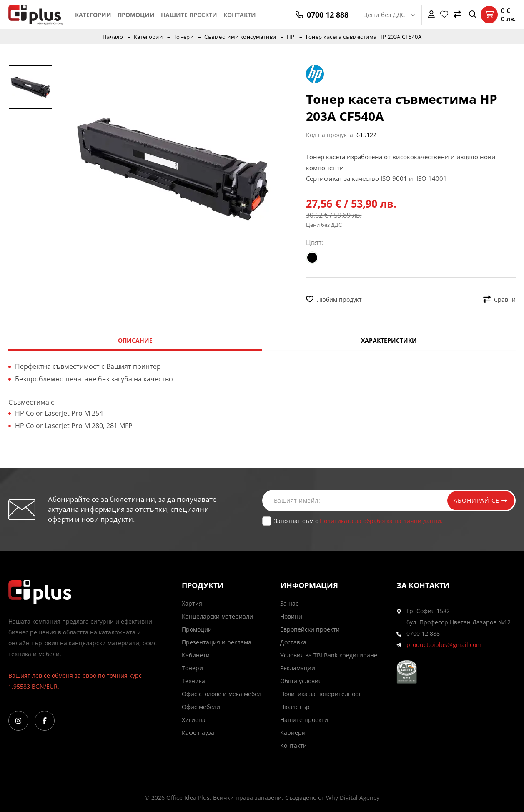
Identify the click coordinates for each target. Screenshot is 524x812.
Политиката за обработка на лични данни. (381, 521)
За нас (289, 603)
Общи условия (301, 681)
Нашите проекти (189, 15)
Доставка (293, 642)
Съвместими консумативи (241, 37)
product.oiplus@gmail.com (444, 645)
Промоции (136, 15)
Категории (93, 15)
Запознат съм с (358, 521)
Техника (193, 681)
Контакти (240, 15)
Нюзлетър (295, 707)
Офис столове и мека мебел (222, 694)
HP (292, 37)
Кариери (293, 733)
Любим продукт (334, 299)
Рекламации (298, 668)
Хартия (192, 603)
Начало (112, 37)
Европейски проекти (310, 629)
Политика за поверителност (321, 694)
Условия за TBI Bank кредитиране (329, 655)
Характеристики (389, 340)
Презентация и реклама (217, 642)
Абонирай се (479, 500)
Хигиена (194, 720)
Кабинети (196, 655)
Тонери (183, 37)
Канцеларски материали (217, 616)
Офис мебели (201, 707)
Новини (291, 616)
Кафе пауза (198, 733)
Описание (135, 340)
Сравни (499, 299)
